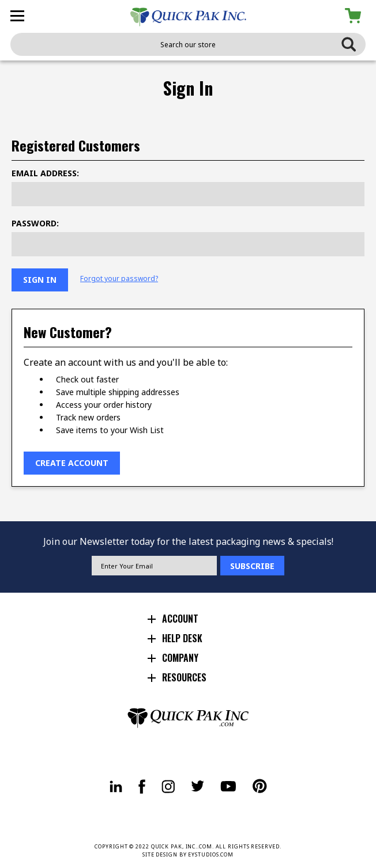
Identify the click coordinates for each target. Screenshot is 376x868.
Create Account (72, 463)
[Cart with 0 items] (355, 16)
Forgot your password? (119, 279)
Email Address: (45, 173)
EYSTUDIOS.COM (211, 854)
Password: (35, 223)
